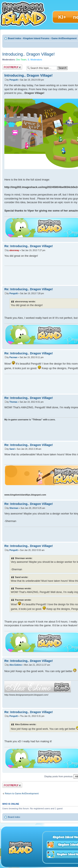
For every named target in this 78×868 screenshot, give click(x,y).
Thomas (13, 402)
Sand (12, 449)
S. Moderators (35, 60)
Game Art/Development (64, 38)
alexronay (14, 250)
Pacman (13, 357)
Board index (15, 38)
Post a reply (12, 67)
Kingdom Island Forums (36, 38)
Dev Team (21, 60)
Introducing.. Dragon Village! (28, 54)
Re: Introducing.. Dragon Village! (29, 246)
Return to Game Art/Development (22, 793)
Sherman (14, 508)
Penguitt (14, 80)
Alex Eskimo (15, 665)
